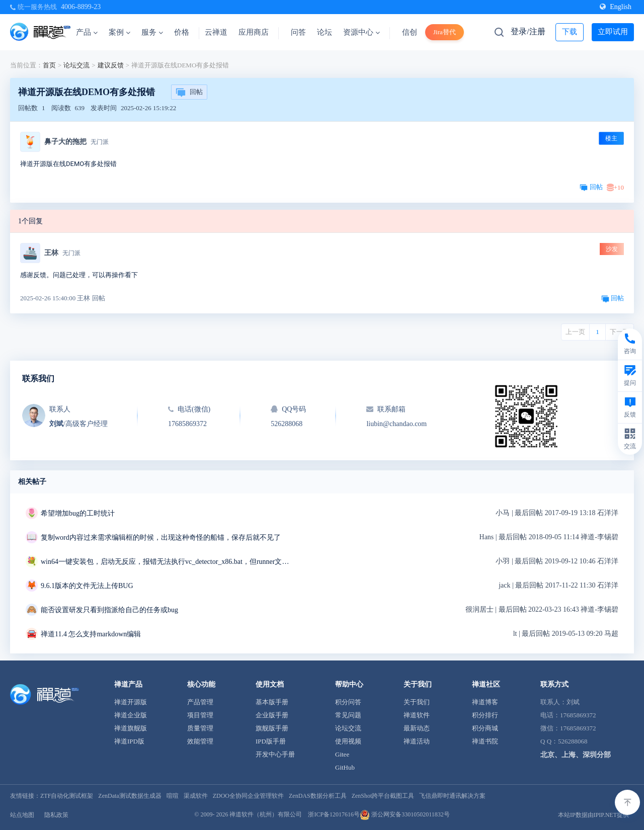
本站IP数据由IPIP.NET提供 (593, 815)
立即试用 (613, 32)
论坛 (325, 32)
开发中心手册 (275, 754)
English (616, 7)
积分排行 (485, 715)
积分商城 (485, 728)
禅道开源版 (131, 702)
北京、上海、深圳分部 (576, 755)
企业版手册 (272, 715)
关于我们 (417, 702)
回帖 (189, 93)
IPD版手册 (271, 741)
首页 (49, 65)
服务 (152, 32)
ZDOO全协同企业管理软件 (248, 796)
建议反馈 (111, 65)
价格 (182, 32)
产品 (87, 32)
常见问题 (348, 715)
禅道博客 (485, 702)
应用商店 (254, 32)
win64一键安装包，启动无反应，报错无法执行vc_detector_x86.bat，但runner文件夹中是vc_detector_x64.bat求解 (167, 562)
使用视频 (348, 741)
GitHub (345, 767)
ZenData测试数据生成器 (130, 796)
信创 (410, 32)
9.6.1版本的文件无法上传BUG (87, 586)
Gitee (342, 754)
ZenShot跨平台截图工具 (383, 796)
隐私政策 (56, 815)
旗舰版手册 (272, 728)
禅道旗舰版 (131, 728)
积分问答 (348, 702)
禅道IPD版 (129, 741)
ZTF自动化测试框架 (67, 796)
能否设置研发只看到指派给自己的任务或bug (109, 610)
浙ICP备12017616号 (334, 814)
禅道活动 (417, 741)
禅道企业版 (131, 715)
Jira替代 (445, 32)
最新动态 (417, 728)
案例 (119, 32)
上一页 (575, 332)
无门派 (100, 142)
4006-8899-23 (81, 7)
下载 (570, 32)
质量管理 (200, 728)
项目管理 (200, 715)
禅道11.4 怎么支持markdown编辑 (91, 634)
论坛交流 (76, 65)
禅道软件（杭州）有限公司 (266, 814)
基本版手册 (272, 702)
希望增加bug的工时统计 (78, 513)
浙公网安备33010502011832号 (405, 814)
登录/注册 (528, 31)
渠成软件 (196, 796)
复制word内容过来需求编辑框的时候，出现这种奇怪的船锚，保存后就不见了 (161, 537)
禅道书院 (485, 741)
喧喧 (173, 796)
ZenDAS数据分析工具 (318, 796)
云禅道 (216, 32)
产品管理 (200, 702)
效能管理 (200, 741)
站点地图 (22, 815)
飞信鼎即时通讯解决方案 (452, 796)
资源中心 (361, 32)
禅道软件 (417, 715)
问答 (298, 32)
